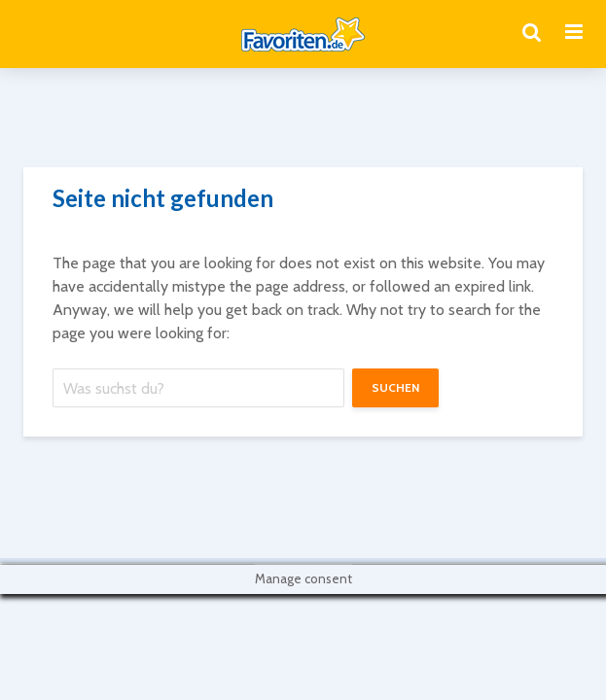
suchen (395, 387)
